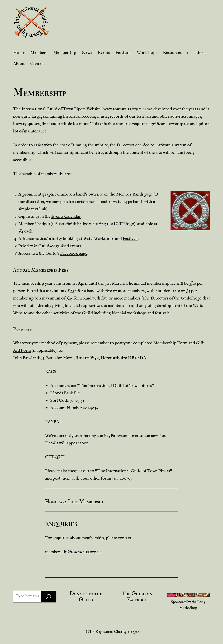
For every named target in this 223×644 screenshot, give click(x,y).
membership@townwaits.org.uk (73, 552)
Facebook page (74, 253)
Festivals (123, 53)
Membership (65, 53)
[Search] (49, 597)
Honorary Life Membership (75, 502)
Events (104, 53)
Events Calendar (66, 217)
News (87, 53)
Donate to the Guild (86, 597)
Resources (172, 53)
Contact (38, 64)
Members (39, 53)
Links (200, 53)
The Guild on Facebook (137, 597)
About (19, 64)
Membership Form (170, 343)
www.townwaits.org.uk (124, 109)
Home (19, 53)
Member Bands (130, 194)
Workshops (147, 53)
